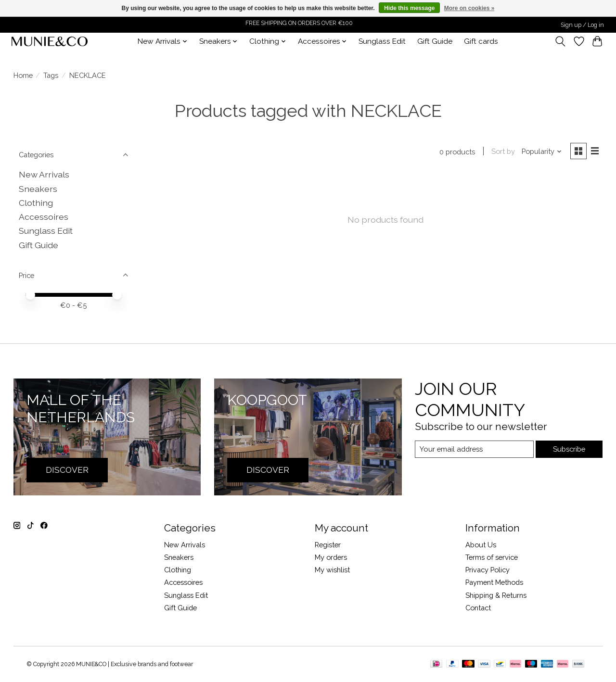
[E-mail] (474, 449)
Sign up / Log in (582, 25)
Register (328, 545)
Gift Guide (435, 41)
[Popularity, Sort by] (541, 152)
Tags (51, 75)
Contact (478, 608)
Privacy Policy (488, 570)
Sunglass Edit (382, 41)
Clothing (36, 203)
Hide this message (409, 8)
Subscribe (569, 449)
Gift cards (481, 41)
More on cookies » (469, 8)
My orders (331, 557)
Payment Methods (494, 582)
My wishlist (332, 570)
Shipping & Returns (496, 595)
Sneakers (38, 189)
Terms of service (492, 557)
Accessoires (44, 217)
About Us (481, 545)
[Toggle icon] (560, 41)
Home (23, 75)
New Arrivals (44, 174)
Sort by (503, 152)
